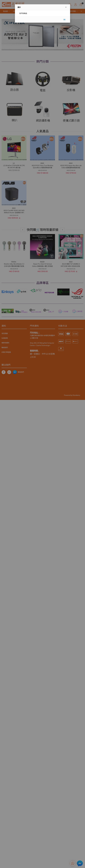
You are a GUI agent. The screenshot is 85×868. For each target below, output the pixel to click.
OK (64, 20)
